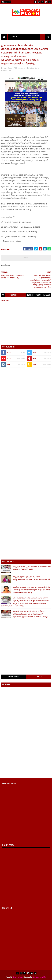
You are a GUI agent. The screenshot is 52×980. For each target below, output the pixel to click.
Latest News (34, 68)
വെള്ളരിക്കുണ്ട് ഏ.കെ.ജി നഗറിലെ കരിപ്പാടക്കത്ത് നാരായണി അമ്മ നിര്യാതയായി (31, 578)
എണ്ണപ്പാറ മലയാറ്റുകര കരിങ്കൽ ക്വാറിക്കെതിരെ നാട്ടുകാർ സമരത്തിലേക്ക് (32, 568)
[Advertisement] (26, 397)
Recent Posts (14, 677)
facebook (46, 295)
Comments (38, 677)
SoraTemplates (18, 977)
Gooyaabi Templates (40, 977)
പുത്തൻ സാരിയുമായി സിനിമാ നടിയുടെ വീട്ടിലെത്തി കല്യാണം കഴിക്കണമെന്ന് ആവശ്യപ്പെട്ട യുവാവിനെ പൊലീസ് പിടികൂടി (31, 614)
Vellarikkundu (7, 71)
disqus (38, 295)
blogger (30, 295)
